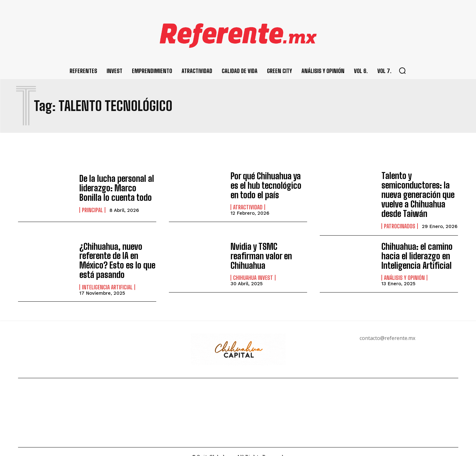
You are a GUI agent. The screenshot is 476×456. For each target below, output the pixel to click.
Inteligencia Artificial (107, 277)
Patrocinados (400, 220)
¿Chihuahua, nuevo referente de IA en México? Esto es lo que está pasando (113, 253)
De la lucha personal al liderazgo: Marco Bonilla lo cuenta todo (115, 188)
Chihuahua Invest (253, 267)
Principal (92, 208)
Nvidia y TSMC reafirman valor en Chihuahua (268, 250)
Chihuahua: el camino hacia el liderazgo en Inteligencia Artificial (414, 250)
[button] (402, 71)
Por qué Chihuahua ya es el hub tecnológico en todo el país (267, 185)
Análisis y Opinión (404, 271)
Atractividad (248, 206)
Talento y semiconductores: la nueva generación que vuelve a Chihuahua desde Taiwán (414, 192)
